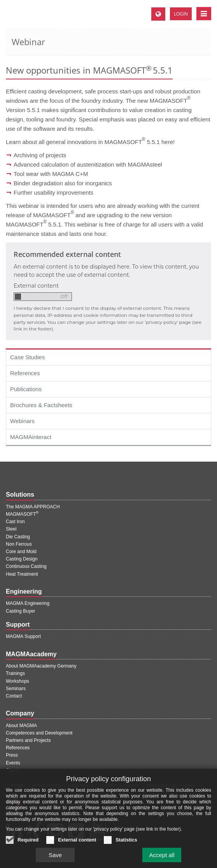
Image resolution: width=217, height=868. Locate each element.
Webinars (22, 421)
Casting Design (22, 559)
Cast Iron (15, 522)
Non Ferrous (19, 544)
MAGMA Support (23, 636)
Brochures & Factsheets (41, 405)
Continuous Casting (26, 566)
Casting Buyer (20, 611)
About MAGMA (21, 726)
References (25, 373)
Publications (26, 389)
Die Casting (18, 537)
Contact (14, 696)
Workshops (17, 681)
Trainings (15, 673)
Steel (11, 529)
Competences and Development (39, 733)
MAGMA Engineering (28, 603)
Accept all (162, 840)
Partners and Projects (28, 740)
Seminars (16, 689)
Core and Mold (21, 552)
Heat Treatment (22, 574)
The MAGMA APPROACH (33, 507)
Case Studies (27, 357)
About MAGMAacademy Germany (41, 666)
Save (55, 840)
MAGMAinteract (31, 437)
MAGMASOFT (22, 514)
